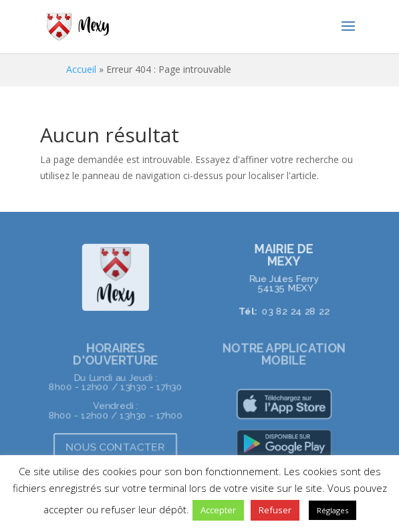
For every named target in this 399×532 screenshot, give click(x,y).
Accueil (81, 69)
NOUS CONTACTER (115, 446)
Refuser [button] (275, 510)
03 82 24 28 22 (295, 311)
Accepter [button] (218, 510)
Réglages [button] (332, 510)
